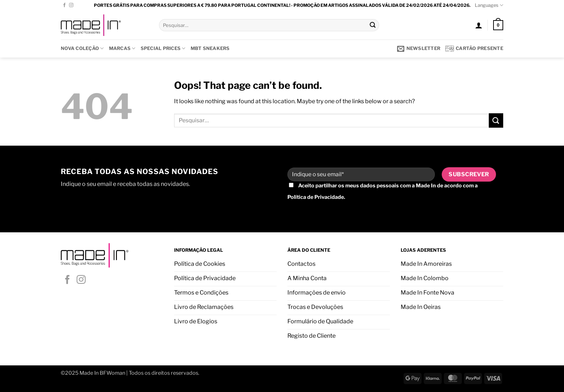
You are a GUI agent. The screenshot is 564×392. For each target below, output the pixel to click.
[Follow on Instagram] (71, 5)
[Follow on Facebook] (64, 5)
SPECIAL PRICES (163, 48)
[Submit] (373, 25)
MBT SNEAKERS (210, 48)
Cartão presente (474, 49)
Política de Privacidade (316, 197)
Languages (489, 5)
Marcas (122, 48)
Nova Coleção (82, 48)
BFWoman (112, 373)
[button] (479, 25)
